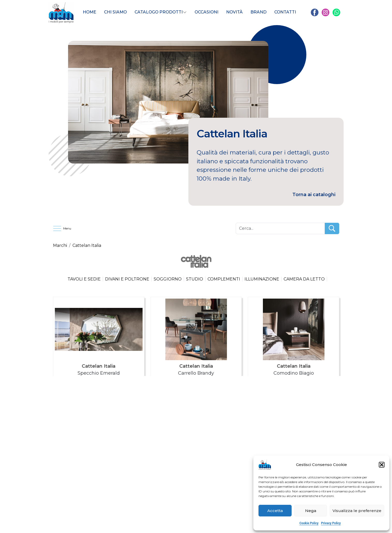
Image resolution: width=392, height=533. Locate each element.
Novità (234, 12)
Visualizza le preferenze (357, 511)
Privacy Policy (331, 523)
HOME (90, 12)
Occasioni (206, 12)
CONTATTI (285, 12)
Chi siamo (115, 12)
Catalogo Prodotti (159, 12)
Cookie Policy (309, 523)
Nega (311, 511)
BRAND (258, 12)
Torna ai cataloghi (314, 195)
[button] (382, 465)
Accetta (275, 511)
